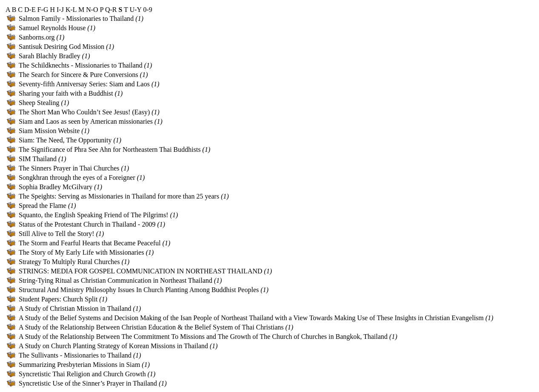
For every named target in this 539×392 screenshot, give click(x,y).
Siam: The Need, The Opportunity (65, 140)
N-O (92, 10)
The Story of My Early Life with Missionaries (81, 252)
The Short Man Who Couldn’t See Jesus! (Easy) (84, 112)
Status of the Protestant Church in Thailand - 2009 (87, 224)
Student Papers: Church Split (58, 299)
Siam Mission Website (49, 131)
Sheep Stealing (39, 103)
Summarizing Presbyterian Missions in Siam (79, 365)
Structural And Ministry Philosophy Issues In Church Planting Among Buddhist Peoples (139, 290)
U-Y (136, 10)
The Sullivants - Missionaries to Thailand (75, 355)
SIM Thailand (38, 159)
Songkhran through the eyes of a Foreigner (77, 178)
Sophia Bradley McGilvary (56, 187)
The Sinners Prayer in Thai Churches (69, 168)
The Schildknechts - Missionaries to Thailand (81, 65)
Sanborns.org (37, 37)
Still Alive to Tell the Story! (57, 234)
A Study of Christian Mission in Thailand (75, 308)
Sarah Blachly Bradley (50, 56)
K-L (71, 10)
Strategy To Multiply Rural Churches (69, 262)
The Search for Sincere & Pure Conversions (78, 75)
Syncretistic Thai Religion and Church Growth (82, 374)
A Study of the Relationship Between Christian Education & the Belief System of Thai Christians (151, 327)
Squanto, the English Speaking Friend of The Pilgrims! (94, 215)
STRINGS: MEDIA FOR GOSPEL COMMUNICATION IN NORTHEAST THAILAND (141, 271)
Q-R (111, 10)
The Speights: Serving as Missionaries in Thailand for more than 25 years (119, 196)
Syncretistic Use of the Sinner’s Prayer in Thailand (88, 383)
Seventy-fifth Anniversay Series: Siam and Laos (84, 84)
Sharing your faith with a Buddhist (66, 93)
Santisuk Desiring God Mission (61, 47)
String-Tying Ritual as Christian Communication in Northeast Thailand (115, 280)
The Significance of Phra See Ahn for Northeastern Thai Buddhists (110, 149)
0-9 (147, 10)
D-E (30, 10)
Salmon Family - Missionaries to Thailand (76, 18)
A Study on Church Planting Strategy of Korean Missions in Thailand (113, 346)
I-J (60, 10)
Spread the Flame (43, 206)
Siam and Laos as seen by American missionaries (86, 121)
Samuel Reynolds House (52, 28)
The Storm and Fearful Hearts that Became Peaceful (90, 243)
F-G (43, 10)
